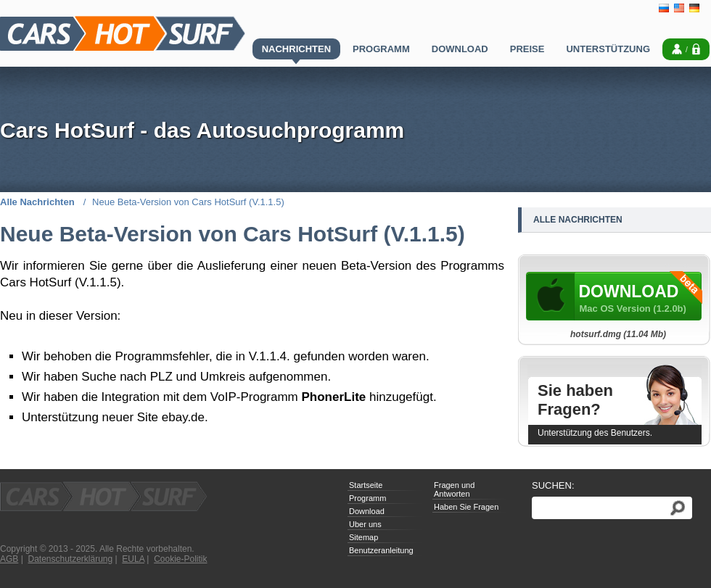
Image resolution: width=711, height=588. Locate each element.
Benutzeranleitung (381, 550)
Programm (367, 498)
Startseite (366, 485)
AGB (9, 559)
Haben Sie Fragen (466, 507)
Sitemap (363, 537)
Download (367, 511)
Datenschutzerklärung (70, 559)
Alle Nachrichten (38, 202)
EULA (133, 559)
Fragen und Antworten (454, 489)
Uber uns (365, 524)
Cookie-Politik (180, 559)
